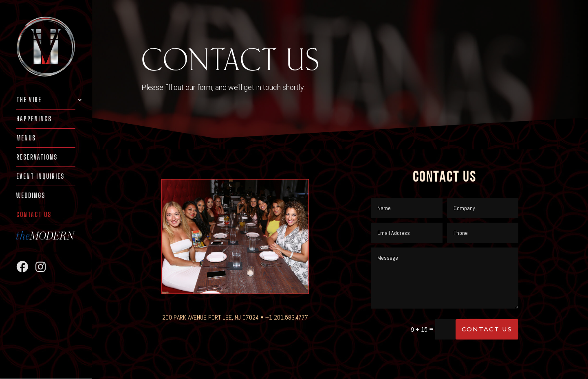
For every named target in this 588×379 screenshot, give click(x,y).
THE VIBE (29, 100)
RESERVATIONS (37, 158)
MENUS (26, 138)
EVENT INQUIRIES (40, 177)
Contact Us (34, 215)
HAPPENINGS (34, 119)
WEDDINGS (31, 196)
